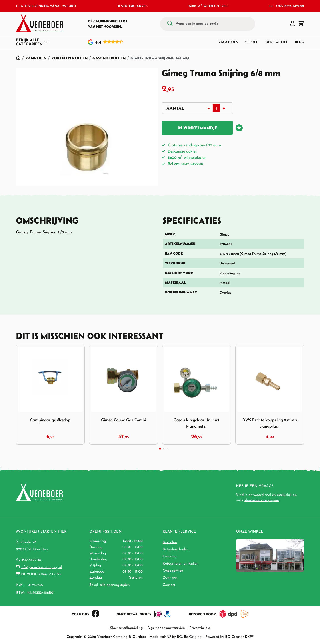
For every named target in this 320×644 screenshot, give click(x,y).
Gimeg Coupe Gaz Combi (124, 420)
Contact (169, 585)
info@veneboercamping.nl (41, 567)
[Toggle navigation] (33, 42)
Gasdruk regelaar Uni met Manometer (197, 423)
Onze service (173, 571)
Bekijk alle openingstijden (110, 585)
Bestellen (170, 542)
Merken (252, 42)
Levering (170, 557)
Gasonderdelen (109, 58)
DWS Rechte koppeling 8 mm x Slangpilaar (270, 423)
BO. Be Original (190, 637)
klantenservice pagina (262, 500)
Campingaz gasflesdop (50, 420)
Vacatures (228, 42)
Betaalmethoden (176, 549)
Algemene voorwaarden (166, 628)
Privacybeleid (200, 628)
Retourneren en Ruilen (181, 564)
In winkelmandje (197, 128)
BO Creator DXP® (239, 637)
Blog (299, 42)
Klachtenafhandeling (126, 628)
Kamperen (36, 58)
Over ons (170, 578)
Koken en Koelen (69, 58)
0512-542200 (31, 560)
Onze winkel (277, 42)
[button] (292, 24)
